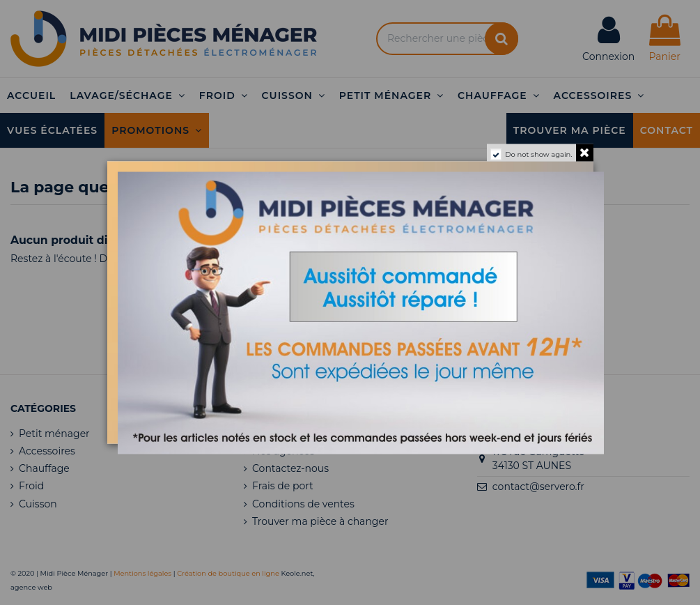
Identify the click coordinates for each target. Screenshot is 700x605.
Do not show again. (538, 154)
